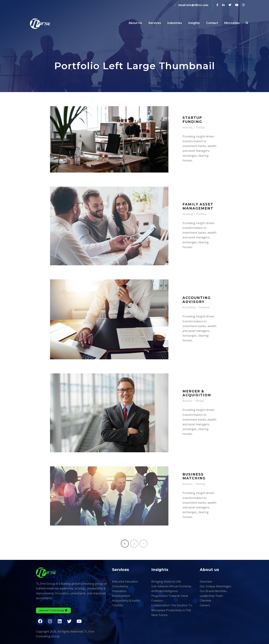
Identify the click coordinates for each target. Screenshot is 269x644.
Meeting (200, 484)
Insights (194, 23)
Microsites (232, 23)
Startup (200, 127)
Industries (175, 23)
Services (155, 23)
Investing (188, 127)
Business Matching (194, 476)
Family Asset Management (198, 206)
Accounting (189, 307)
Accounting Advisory (197, 300)
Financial (204, 307)
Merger (200, 401)
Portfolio (201, 214)
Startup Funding (192, 120)
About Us (135, 23)
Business (187, 401)
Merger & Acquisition (197, 393)
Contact (212, 23)
